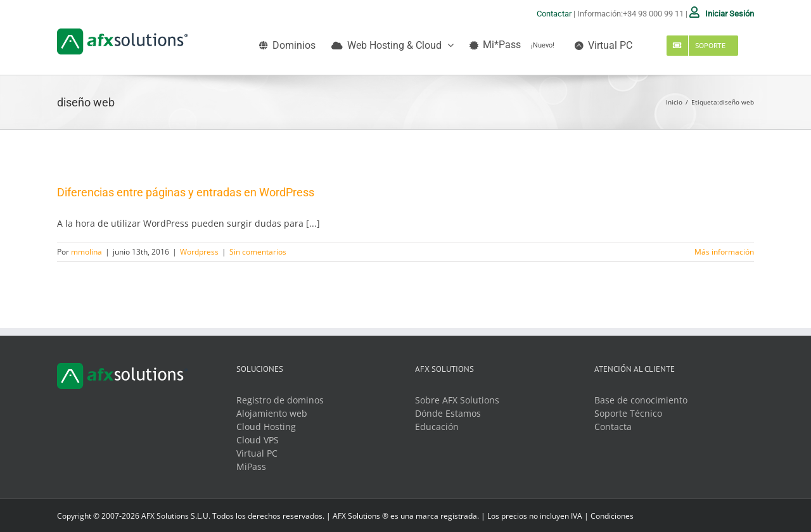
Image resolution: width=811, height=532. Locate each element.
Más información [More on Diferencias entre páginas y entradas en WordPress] (724, 252)
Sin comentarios (258, 252)
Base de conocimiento (641, 400)
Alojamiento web (272, 413)
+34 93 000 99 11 (653, 14)
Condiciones (612, 516)
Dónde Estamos (448, 413)
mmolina (86, 252)
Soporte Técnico (628, 413)
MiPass (251, 466)
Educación (437, 427)
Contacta (613, 427)
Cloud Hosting (266, 427)
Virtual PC (257, 453)
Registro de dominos (280, 400)
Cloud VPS (258, 440)
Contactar (554, 14)
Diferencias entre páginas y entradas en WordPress (186, 192)
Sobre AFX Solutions (457, 400)
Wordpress (199, 252)
